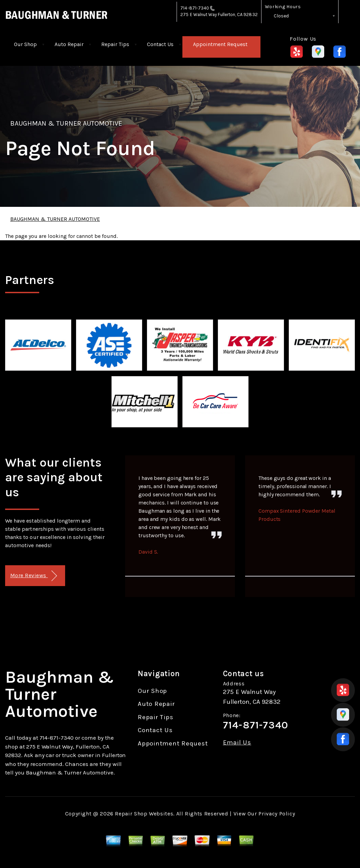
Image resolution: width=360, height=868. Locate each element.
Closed (281, 16)
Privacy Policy (277, 814)
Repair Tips (115, 44)
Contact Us (160, 44)
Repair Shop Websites (144, 814)
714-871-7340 (195, 8)
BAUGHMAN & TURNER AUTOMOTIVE (66, 123)
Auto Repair (69, 44)
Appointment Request (220, 44)
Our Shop (25, 44)
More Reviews (34, 576)
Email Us (237, 743)
